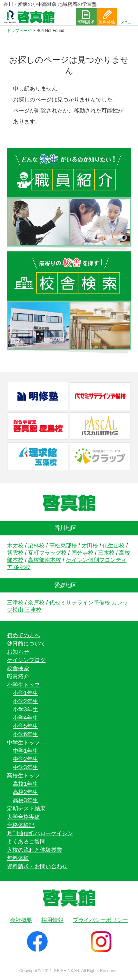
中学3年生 (25, 767)
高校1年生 (25, 784)
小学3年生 (25, 710)
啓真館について (26, 644)
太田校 (90, 546)
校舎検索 (18, 668)
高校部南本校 (45, 560)
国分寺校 (82, 553)
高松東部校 (63, 546)
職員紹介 (18, 677)
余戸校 (36, 603)
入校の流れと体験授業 (34, 850)
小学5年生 (25, 726)
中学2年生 (25, 759)
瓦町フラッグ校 (47, 553)
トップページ (19, 31)
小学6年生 (25, 734)
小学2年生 (25, 701)
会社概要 (21, 920)
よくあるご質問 (26, 842)
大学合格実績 (23, 817)
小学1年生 (25, 693)
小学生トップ (23, 685)
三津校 (15, 603)
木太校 (15, 546)
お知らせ (18, 652)
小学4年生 (25, 718)
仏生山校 (114, 546)
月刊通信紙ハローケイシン (40, 833)
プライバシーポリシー (100, 920)
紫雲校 (15, 553)
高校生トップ (23, 776)
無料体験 (18, 858)
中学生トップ (23, 743)
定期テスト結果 (26, 809)
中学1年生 (25, 751)
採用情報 (52, 920)
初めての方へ (23, 635)
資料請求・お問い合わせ (37, 866)
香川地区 (66, 528)
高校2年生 (25, 792)
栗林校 (36, 546)
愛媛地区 (66, 585)
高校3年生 (25, 800)
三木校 (106, 553)
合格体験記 (21, 825)
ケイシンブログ (26, 660)
